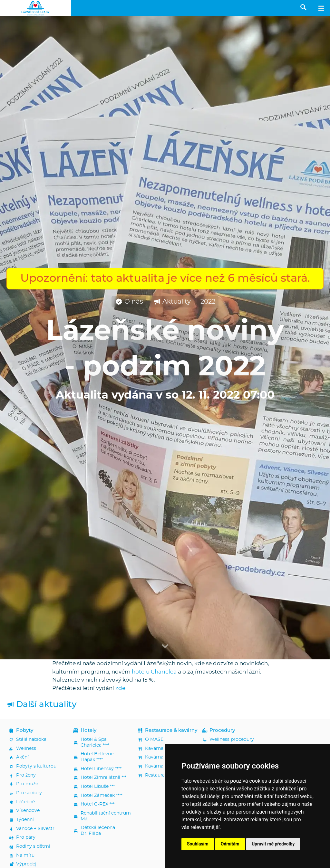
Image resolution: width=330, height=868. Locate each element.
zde (120, 688)
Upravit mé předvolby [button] (273, 844)
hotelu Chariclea (154, 672)
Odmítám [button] (230, 844)
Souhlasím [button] (198, 844)
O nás (129, 302)
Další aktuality (42, 705)
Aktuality (172, 302)
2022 (208, 302)
